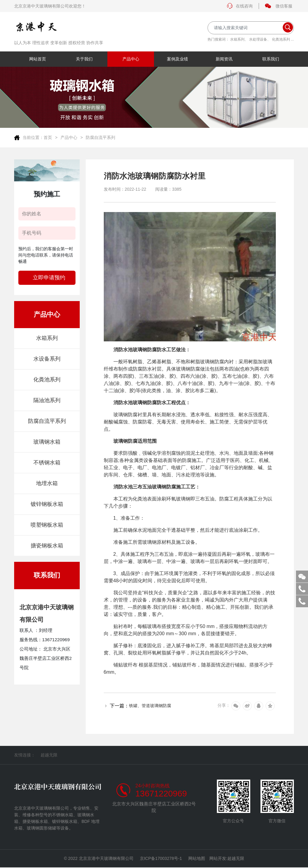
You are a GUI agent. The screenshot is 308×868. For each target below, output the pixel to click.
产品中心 (69, 137)
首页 (48, 137)
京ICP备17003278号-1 (161, 859)
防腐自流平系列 (100, 137)
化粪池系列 (281, 39)
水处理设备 (258, 39)
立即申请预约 (49, 278)
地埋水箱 (47, 483)
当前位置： (33, 137)
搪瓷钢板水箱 (47, 546)
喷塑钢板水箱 (47, 525)
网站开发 (218, 859)
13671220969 (161, 794)
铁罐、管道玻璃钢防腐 (150, 706)
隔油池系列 (47, 400)
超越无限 (49, 755)
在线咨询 (240, 6)
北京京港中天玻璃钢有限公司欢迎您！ (50, 6)
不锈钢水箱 (47, 463)
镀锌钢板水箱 (47, 504)
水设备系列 (47, 359)
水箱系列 (237, 39)
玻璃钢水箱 (47, 442)
